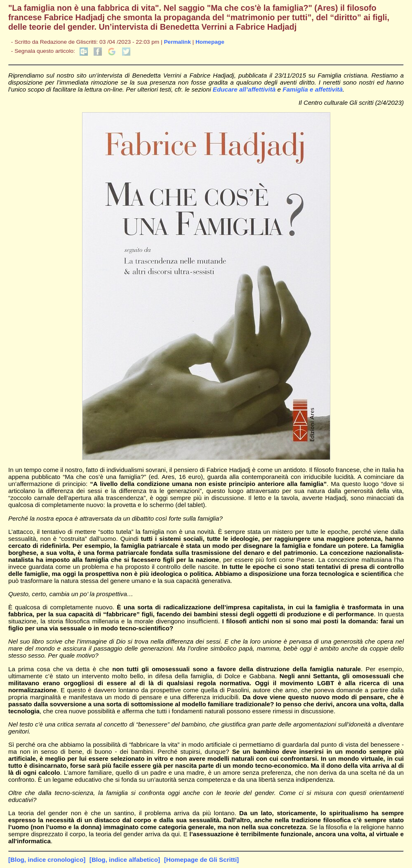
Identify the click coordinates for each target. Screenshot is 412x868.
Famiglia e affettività (313, 89)
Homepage (210, 42)
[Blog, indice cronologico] (47, 860)
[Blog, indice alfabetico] (125, 860)
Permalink (177, 42)
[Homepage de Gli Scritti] (201, 860)
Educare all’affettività (244, 89)
